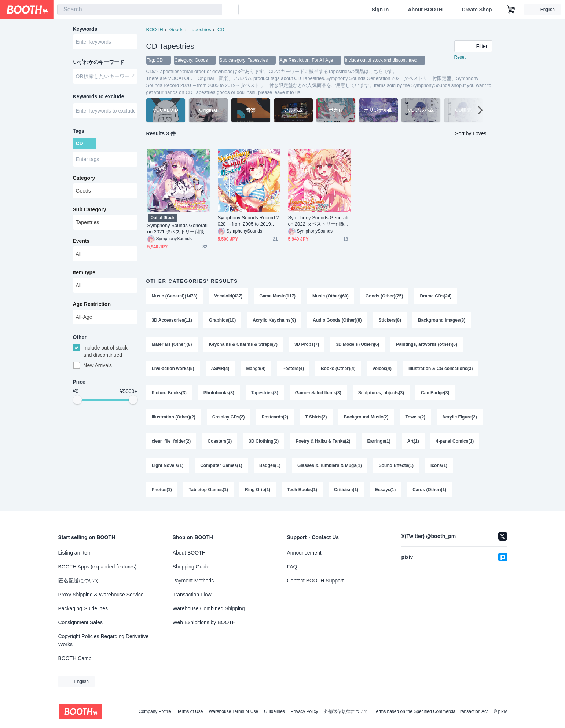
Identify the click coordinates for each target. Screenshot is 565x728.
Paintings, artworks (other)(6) (427, 344)
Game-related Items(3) (318, 393)
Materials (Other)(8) (172, 344)
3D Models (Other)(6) (357, 344)
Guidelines (274, 711)
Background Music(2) (366, 417)
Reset (460, 57)
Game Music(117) (277, 296)
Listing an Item (75, 553)
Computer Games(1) (221, 465)
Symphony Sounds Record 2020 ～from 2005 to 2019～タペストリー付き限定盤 (248, 221)
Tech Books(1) (302, 490)
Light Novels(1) (168, 465)
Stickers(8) (390, 320)
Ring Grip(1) (258, 490)
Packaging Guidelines (83, 608)
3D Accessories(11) (172, 320)
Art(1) (413, 441)
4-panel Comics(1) (455, 441)
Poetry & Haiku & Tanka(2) (323, 441)
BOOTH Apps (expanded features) (98, 567)
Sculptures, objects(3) (381, 393)
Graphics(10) (222, 320)
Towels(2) (415, 417)
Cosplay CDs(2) (229, 417)
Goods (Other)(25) (384, 296)
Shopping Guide (191, 567)
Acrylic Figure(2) (460, 417)
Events (81, 241)
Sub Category (90, 209)
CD (221, 30)
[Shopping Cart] (511, 10)
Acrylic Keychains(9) (274, 320)
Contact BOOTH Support (315, 581)
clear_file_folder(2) (171, 441)
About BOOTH (425, 10)
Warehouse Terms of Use (233, 711)
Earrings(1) (379, 441)
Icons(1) (439, 465)
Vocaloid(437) (228, 296)
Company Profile (155, 711)
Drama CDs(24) (436, 296)
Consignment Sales (80, 622)
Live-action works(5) (173, 369)
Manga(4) (256, 369)
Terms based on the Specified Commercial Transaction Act (431, 711)
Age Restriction (92, 304)
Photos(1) (162, 490)
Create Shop (477, 10)
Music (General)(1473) (175, 296)
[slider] (77, 400)
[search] (215, 10)
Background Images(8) (442, 320)
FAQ (292, 567)
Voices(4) (382, 369)
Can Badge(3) (435, 393)
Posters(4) (293, 369)
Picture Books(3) (169, 393)
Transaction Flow (192, 595)
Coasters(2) (220, 441)
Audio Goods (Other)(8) (337, 320)
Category (84, 178)
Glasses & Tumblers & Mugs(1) (330, 465)
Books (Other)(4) (338, 369)
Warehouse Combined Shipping (209, 608)
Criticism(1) (346, 490)
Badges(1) (270, 465)
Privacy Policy (304, 711)
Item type (84, 272)
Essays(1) (385, 490)
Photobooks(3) (219, 393)
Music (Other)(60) (331, 296)
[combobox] (140, 10)
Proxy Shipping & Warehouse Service (101, 595)
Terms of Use (190, 711)
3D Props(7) (307, 344)
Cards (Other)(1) (429, 490)
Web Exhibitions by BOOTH (204, 622)
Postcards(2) (275, 417)
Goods (176, 30)
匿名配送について (79, 581)
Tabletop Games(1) (208, 490)
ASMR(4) (220, 369)
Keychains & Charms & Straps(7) (243, 344)
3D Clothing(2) (264, 441)
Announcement (304, 553)
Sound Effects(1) (396, 465)
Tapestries (200, 30)
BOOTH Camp (75, 658)
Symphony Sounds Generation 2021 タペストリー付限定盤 (178, 229)
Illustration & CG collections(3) (441, 369)
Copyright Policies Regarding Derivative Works (104, 640)
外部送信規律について (346, 711)
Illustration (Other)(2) (174, 417)
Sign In (380, 10)
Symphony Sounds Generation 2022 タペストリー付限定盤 (319, 221)
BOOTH (155, 30)
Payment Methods (193, 581)
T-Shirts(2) (316, 417)
